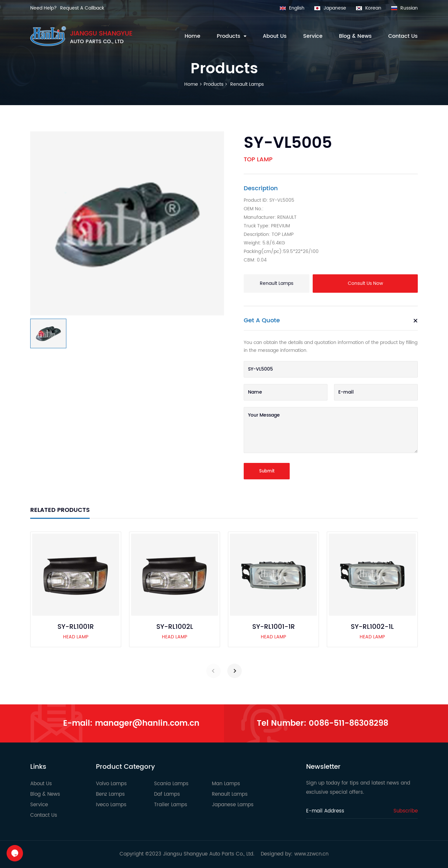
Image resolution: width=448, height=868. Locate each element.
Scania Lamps (171, 784)
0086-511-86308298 (348, 723)
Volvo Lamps (111, 784)
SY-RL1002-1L (372, 627)
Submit (267, 471)
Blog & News (45, 794)
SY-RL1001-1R (274, 627)
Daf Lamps (167, 794)
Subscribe (406, 811)
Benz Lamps (110, 794)
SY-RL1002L (175, 627)
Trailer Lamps (171, 805)
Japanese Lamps (233, 805)
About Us (41, 784)
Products (213, 84)
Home (191, 84)
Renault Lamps (246, 84)
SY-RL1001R (76, 627)
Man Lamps (226, 784)
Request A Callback (82, 8)
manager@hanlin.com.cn (147, 723)
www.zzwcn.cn (311, 854)
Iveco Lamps (111, 805)
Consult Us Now (365, 283)
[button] (235, 671)
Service (39, 805)
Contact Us (44, 815)
